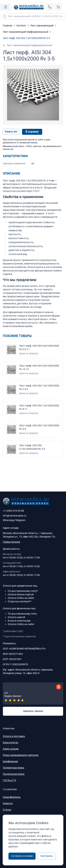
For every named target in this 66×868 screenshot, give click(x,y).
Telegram (20, 520)
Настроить (47, 856)
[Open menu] (6, 7)
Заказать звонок (33, 711)
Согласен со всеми (22, 856)
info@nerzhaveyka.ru (15, 516)
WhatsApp (9, 520)
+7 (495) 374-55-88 (13, 511)
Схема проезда (11, 542)
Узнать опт (11, 132)
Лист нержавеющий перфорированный (27, 45)
